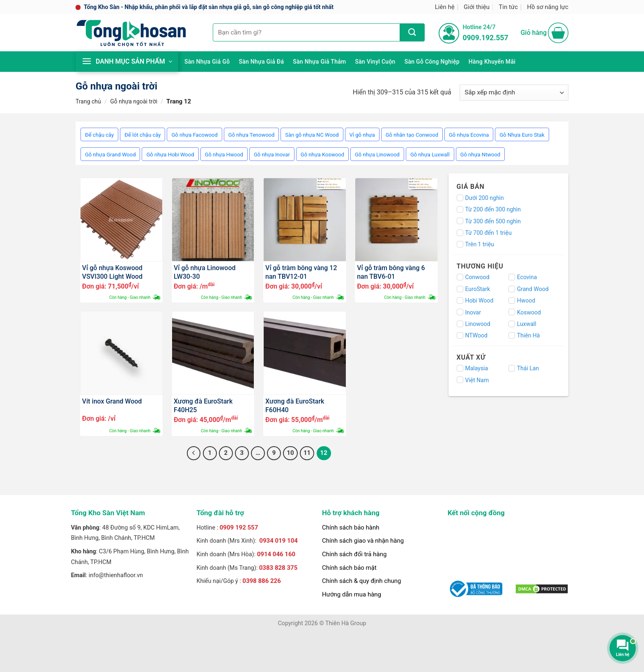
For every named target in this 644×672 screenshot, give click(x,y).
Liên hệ (445, 7)
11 (307, 453)
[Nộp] (412, 32)
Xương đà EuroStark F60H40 (295, 405)
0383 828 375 (278, 568)
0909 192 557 (239, 528)
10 (290, 453)
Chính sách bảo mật (349, 568)
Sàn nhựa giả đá (261, 62)
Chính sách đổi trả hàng (354, 554)
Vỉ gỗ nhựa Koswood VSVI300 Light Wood (112, 272)
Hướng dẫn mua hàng (352, 594)
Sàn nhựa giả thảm (319, 62)
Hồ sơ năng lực (548, 7)
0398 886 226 (262, 581)
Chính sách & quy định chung (361, 581)
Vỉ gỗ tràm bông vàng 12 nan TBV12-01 (301, 272)
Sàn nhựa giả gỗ (207, 62)
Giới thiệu (477, 7)
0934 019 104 (278, 541)
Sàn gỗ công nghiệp (432, 62)
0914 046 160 (276, 554)
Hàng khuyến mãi (492, 62)
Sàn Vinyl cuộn (375, 62)
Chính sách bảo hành (351, 528)
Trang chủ (88, 101)
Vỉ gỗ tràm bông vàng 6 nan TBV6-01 (391, 272)
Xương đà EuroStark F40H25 (203, 405)
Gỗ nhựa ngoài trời (134, 101)
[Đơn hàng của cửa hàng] (514, 93)
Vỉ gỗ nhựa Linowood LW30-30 (205, 272)
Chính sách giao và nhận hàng (363, 541)
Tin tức (508, 7)
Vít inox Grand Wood (112, 401)
